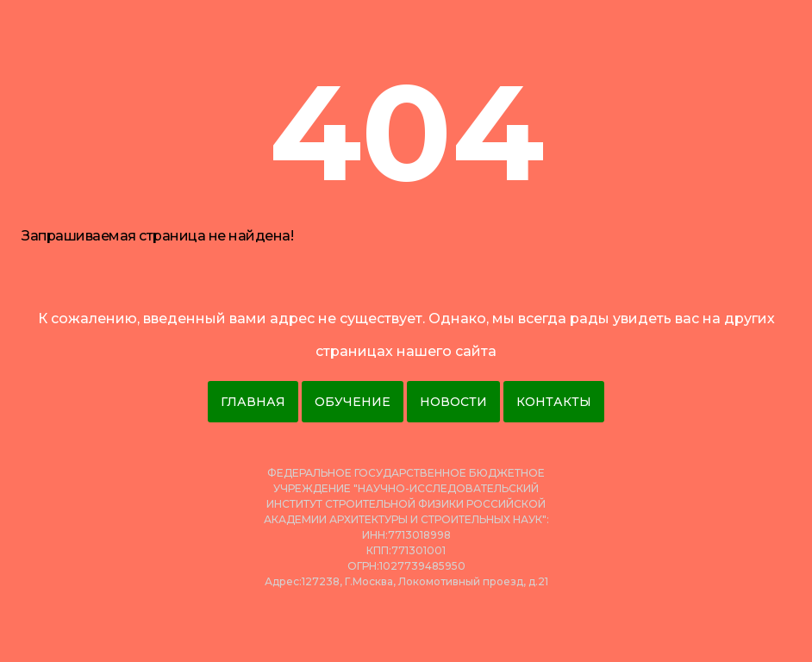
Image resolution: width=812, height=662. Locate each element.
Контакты (554, 402)
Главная (253, 402)
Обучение (353, 402)
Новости (453, 402)
